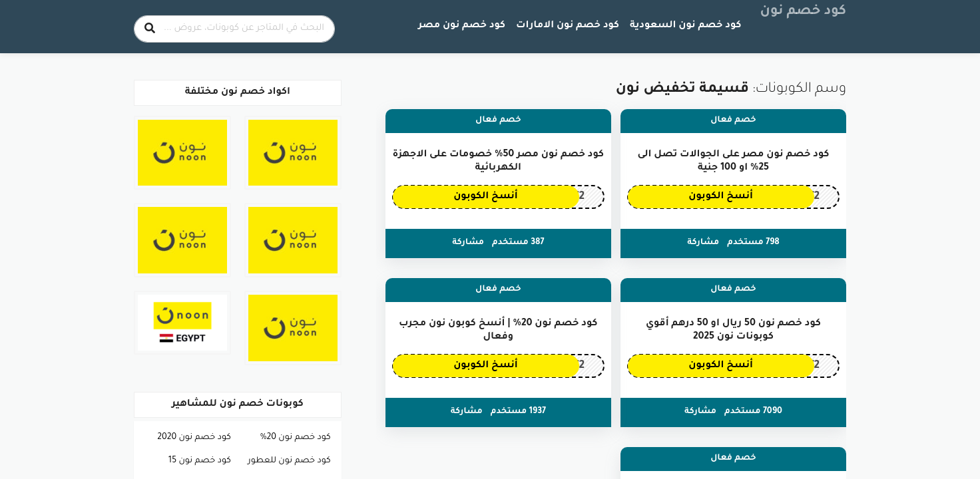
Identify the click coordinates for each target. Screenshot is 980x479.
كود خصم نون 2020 (194, 438)
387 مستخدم (518, 243)
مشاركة (703, 243)
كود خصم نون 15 (200, 461)
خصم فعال (733, 120)
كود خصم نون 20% (296, 438)
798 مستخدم (753, 243)
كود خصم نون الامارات (568, 26)
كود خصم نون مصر (462, 26)
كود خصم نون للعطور (289, 461)
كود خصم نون (804, 12)
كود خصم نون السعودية (685, 26)
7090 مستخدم (753, 412)
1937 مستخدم (518, 412)
